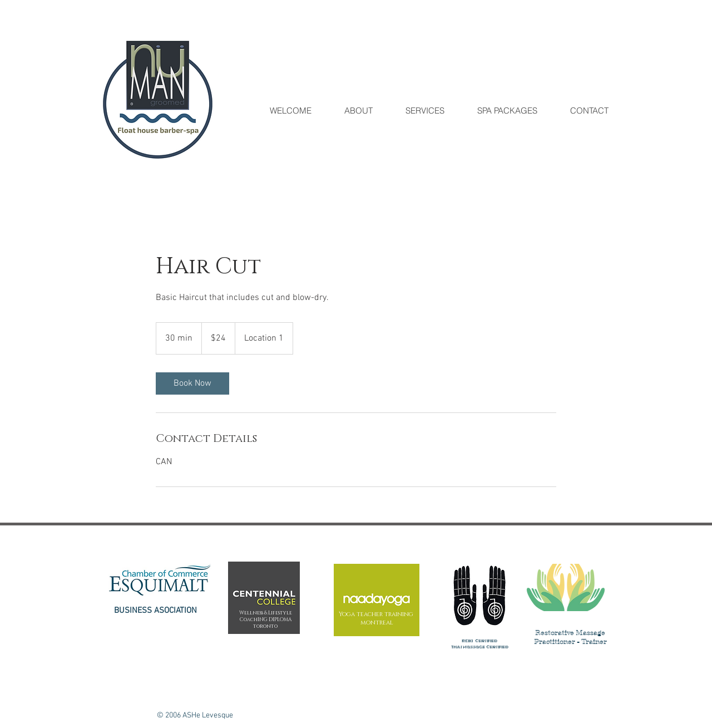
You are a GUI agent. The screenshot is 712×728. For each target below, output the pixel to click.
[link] (192, 383)
